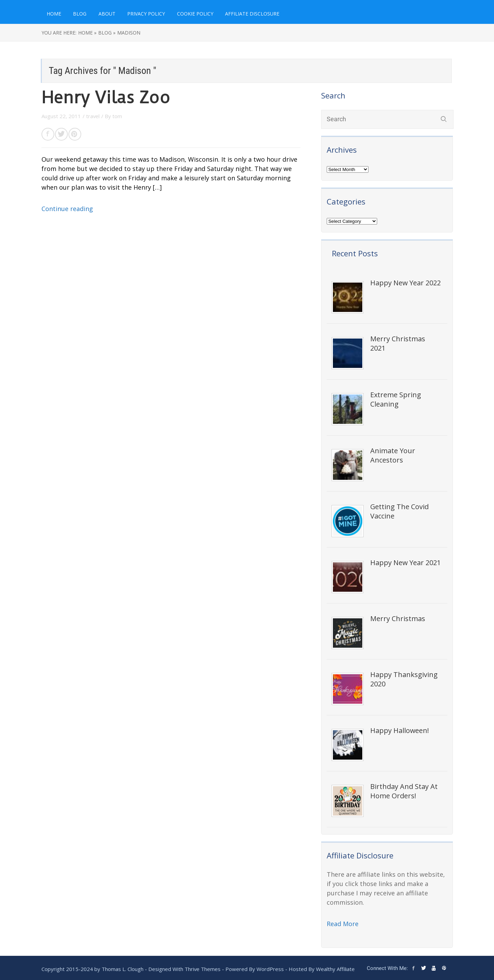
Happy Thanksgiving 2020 (404, 679)
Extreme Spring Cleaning (396, 399)
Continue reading (67, 209)
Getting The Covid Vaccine (399, 511)
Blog (80, 14)
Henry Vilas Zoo (106, 98)
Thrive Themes (203, 969)
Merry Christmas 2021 (398, 343)
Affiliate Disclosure (252, 14)
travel (93, 116)
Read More (343, 924)
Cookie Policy (195, 14)
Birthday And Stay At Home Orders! (404, 791)
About (107, 14)
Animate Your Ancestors (393, 455)
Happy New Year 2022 (406, 283)
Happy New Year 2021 (406, 563)
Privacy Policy (146, 14)
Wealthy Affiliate (335, 969)
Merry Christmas (398, 619)
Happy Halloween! (400, 730)
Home (54, 14)
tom (117, 116)
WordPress (270, 969)
